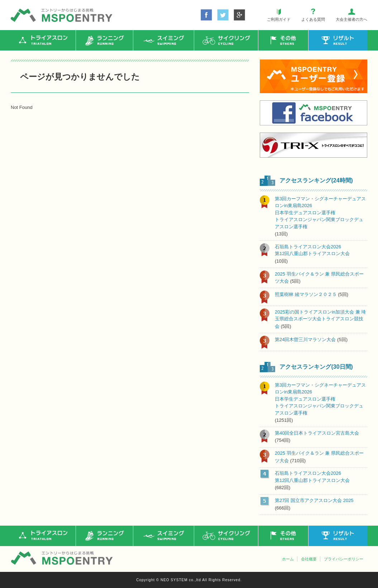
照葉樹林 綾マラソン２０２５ (306, 294)
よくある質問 (313, 19)
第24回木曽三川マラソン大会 (305, 340)
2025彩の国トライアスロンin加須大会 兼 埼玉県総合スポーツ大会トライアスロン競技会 (320, 319)
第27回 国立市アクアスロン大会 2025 (314, 500)
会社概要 (309, 559)
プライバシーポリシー (344, 559)
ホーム (288, 559)
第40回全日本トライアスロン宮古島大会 (317, 433)
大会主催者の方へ (351, 19)
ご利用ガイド (279, 19)
